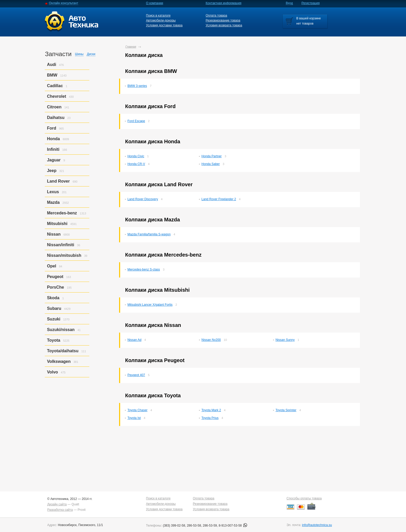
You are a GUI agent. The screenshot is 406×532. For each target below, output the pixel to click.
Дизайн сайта (57, 504)
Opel (52, 266)
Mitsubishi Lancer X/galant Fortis (150, 305)
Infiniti (53, 149)
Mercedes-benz (62, 213)
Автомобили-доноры (161, 20)
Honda (53, 139)
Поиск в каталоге (158, 16)
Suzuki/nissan (61, 330)
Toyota (53, 340)
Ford (52, 128)
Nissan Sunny (285, 340)
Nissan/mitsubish (64, 255)
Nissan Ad (134, 340)
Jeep (52, 171)
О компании (155, 3)
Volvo (52, 372)
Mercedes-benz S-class (144, 269)
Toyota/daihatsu (63, 351)
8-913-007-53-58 (233, 526)
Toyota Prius (210, 418)
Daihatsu (56, 118)
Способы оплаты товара (304, 498)
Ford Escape (136, 121)
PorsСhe (55, 287)
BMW (52, 75)
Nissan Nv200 (211, 340)
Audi (52, 65)
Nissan (54, 234)
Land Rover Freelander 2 (219, 199)
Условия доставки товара (164, 25)
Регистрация (310, 3)
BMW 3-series (137, 86)
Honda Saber (211, 164)
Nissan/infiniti (60, 245)
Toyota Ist (134, 418)
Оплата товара (216, 16)
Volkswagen (59, 361)
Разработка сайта (60, 510)
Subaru (54, 308)
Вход (289, 3)
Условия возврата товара (224, 25)
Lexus (53, 192)
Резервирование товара (223, 20)
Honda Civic (136, 156)
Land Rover (58, 181)
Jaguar (54, 160)
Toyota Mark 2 (211, 410)
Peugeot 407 (136, 375)
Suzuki (54, 319)
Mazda (53, 202)
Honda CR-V (136, 164)
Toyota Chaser (137, 410)
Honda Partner (212, 156)
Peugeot (55, 277)
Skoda (53, 298)
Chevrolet (56, 96)
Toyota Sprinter (286, 410)
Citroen (54, 107)
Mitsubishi (57, 224)
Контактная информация (223, 3)
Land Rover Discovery (143, 199)
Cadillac (55, 86)
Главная (131, 47)
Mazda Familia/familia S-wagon (149, 234)
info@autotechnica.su (317, 525)
